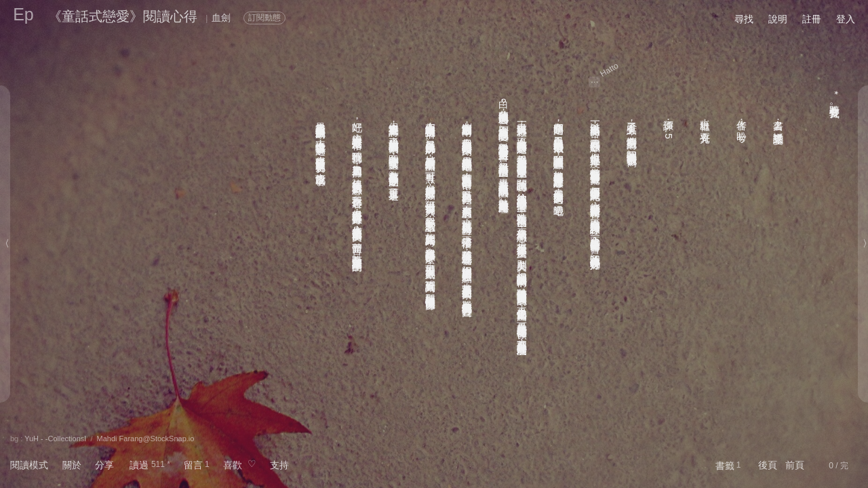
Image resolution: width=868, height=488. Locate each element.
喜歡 (233, 465)
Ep (23, 14)
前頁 (795, 465)
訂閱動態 (264, 18)
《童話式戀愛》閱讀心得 (123, 16)
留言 (193, 465)
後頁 (768, 465)
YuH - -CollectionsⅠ (55, 439)
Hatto (610, 70)
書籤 (725, 466)
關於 (72, 465)
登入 (846, 19)
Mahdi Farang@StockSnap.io (146, 439)
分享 (104, 465)
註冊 (812, 19)
